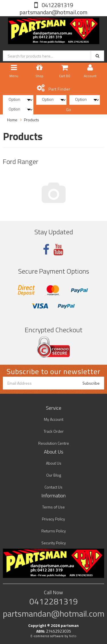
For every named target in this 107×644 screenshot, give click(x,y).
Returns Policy (54, 531)
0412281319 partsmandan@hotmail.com (53, 9)
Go (69, 109)
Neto (73, 636)
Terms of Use (53, 507)
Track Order (54, 431)
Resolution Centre (54, 443)
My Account (54, 419)
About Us (54, 463)
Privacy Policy (53, 519)
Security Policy (54, 543)
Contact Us (53, 487)
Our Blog (54, 475)
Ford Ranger (21, 161)
